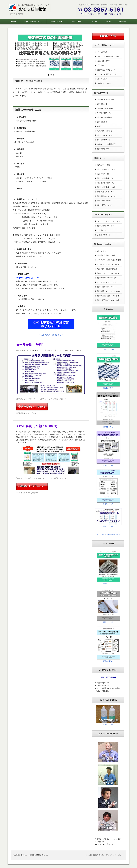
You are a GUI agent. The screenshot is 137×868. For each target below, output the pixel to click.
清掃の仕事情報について (106, 169)
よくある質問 (102, 79)
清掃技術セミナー (104, 122)
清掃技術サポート (57, 22)
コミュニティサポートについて (109, 221)
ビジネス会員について (106, 183)
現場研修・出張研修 (105, 131)
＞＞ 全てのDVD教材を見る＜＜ (108, 534)
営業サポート (76, 22)
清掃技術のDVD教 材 (105, 108)
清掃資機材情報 (103, 149)
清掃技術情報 (102, 104)
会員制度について (104, 61)
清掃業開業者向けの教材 (106, 255)
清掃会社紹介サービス (106, 226)
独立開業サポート (104, 140)
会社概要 (104, 5)
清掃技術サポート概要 (106, 99)
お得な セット (103, 251)
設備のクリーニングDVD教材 (108, 273)
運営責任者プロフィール (106, 70)
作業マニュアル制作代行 (106, 144)
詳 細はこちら (108, 465)
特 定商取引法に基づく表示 (100, 855)
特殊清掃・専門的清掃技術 (107, 269)
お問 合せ (113, 5)
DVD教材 (109, 22)
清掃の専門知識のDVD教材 (107, 278)
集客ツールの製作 (104, 201)
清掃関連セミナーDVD (106, 287)
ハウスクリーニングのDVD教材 (109, 260)
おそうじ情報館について (33, 22)
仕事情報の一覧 (103, 174)
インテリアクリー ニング (107, 282)
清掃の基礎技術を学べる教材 (108, 296)
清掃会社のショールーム (106, 196)
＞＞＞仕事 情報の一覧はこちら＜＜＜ (51, 335)
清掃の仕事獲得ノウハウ (106, 178)
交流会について (103, 230)
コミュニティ (94, 22)
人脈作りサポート (104, 235)
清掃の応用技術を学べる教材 (108, 300)
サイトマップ (124, 5)
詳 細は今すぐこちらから (32, 407)
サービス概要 (102, 52)
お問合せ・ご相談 (104, 83)
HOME (14, 22)
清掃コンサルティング (106, 135)
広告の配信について (105, 205)
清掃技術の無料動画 (105, 117)
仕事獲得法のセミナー (106, 192)
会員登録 (122, 22)
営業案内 (101, 65)
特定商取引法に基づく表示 (89, 5)
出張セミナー (102, 126)
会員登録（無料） (108, 36)
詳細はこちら (109, 349)
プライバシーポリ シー (117, 855)
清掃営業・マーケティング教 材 (109, 291)
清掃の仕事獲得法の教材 (106, 187)
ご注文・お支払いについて (107, 74)
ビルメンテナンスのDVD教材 (108, 264)
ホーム (88, 855)
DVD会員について (104, 113)
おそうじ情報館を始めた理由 (108, 56)
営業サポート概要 (104, 165)
